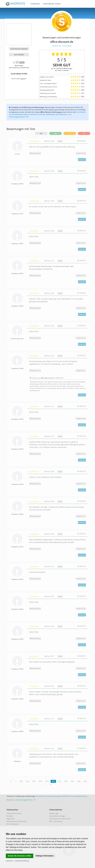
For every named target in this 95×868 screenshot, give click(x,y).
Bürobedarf (67, 46)
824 (79, 781)
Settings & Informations (45, 856)
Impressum (9, 861)
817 (34, 781)
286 (55, 133)
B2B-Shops (57, 46)
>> (51, 784)
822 (66, 781)
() (81, 153)
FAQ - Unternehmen (56, 821)
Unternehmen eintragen (57, 816)
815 (21, 781)
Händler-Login (54, 813)
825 (85, 781)
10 (84, 133)
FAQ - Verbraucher (13, 824)
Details (60, 141)
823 (73, 781)
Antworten (82, 160)
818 (40, 781)
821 (60, 781)
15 (70, 133)
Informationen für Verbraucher (17, 821)
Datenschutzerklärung (22, 861)
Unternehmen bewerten (19, 49)
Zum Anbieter (19, 55)
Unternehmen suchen (52, 4)
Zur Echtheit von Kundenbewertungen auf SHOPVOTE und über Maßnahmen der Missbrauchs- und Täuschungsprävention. (47, 114)
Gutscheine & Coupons (14, 813)
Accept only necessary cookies (20, 856)
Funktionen (35, 4)
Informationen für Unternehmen (60, 819)
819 (47, 781)
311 (41, 133)
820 (53, 781)
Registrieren (11, 819)
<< (11, 781)
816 (28, 781)
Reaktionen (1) (35, 371)
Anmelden (10, 816)
